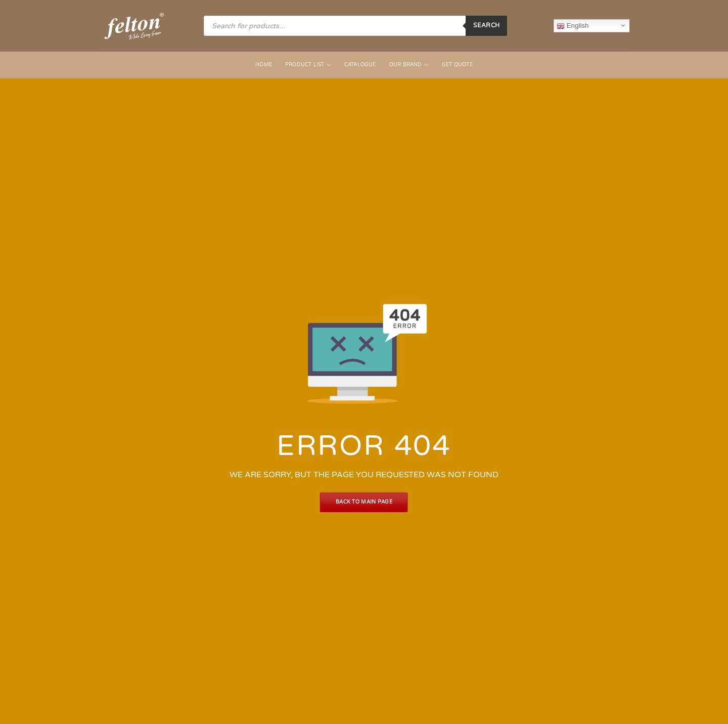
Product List (308, 65)
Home (264, 65)
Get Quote (457, 65)
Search (486, 25)
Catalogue (360, 65)
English (573, 26)
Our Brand (409, 65)
